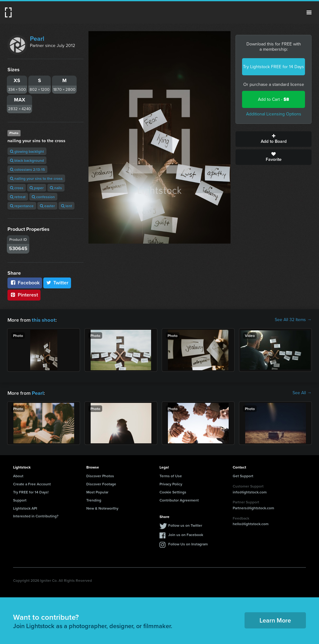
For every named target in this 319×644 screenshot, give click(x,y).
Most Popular (97, 491)
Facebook (25, 283)
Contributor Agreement (179, 499)
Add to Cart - (274, 99)
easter (47, 206)
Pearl (37, 39)
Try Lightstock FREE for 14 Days (274, 67)
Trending (94, 499)
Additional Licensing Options (274, 114)
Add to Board (274, 139)
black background (27, 160)
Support (20, 499)
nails (56, 188)
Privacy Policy (171, 483)
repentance (22, 206)
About (18, 475)
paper (37, 188)
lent (67, 206)
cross (17, 188)
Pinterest (24, 295)
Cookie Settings (173, 491)
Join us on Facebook (186, 534)
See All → (302, 393)
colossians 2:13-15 (27, 169)
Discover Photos (100, 475)
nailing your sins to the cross (36, 178)
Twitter (57, 283)
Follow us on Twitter (185, 525)
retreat (18, 197)
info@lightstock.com (250, 491)
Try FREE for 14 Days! (31, 491)
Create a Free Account (32, 483)
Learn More (275, 620)
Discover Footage (101, 483)
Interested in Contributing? (36, 515)
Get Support (243, 475)
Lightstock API (25, 508)
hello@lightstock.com (251, 523)
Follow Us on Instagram (188, 543)
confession (43, 197)
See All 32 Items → (293, 320)
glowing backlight (27, 151)
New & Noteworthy (102, 508)
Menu (309, 12)
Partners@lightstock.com (253, 507)
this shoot (43, 320)
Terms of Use (171, 475)
